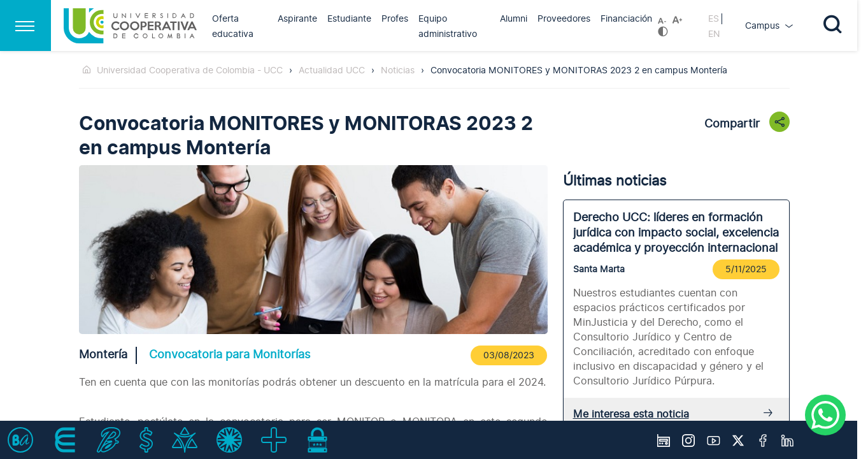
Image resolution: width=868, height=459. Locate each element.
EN (714, 34)
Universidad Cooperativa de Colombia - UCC (190, 70)
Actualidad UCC (332, 70)
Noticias (398, 70)
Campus (764, 26)
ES (714, 19)
